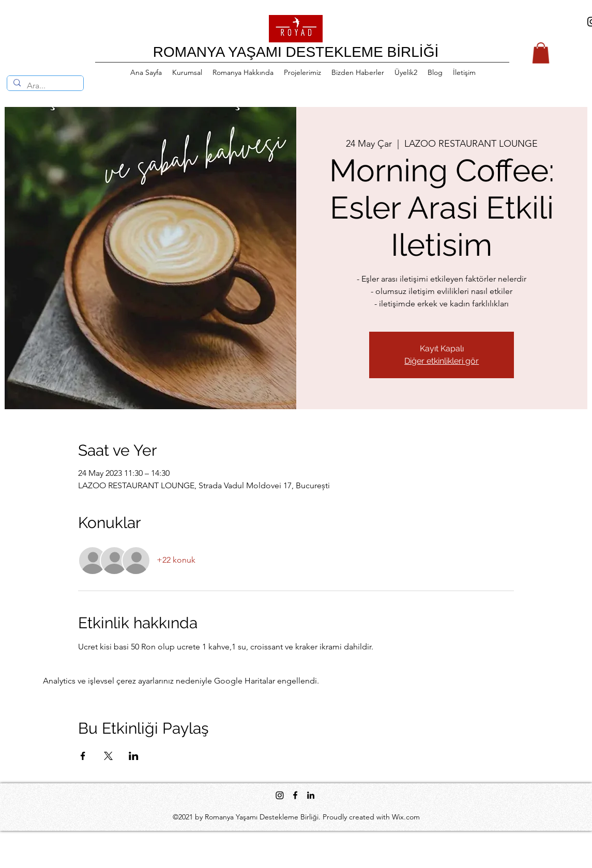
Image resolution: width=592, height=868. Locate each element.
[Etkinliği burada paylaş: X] (108, 756)
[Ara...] (44, 86)
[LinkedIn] (311, 795)
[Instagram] (280, 795)
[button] (541, 53)
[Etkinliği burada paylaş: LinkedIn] (134, 756)
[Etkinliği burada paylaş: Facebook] (83, 756)
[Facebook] (295, 795)
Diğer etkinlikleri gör (442, 361)
